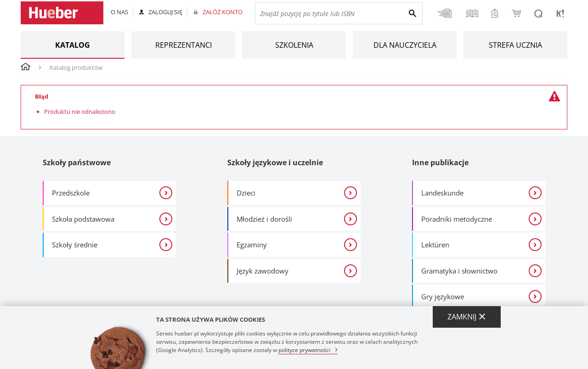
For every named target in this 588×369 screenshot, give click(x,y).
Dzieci (246, 193)
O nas (119, 12)
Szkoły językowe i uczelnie (275, 162)
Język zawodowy (263, 271)
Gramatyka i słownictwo (459, 271)
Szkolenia (294, 45)
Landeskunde (442, 193)
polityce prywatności (304, 349)
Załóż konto (223, 12)
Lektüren (435, 245)
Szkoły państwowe (77, 162)
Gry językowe (443, 296)
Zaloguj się (165, 12)
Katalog (73, 45)
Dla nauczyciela (405, 45)
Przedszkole (71, 193)
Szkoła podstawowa (83, 219)
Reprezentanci (184, 45)
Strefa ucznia (515, 45)
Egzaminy (252, 245)
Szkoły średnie (75, 245)
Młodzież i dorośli (264, 219)
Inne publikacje (440, 162)
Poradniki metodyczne (457, 219)
